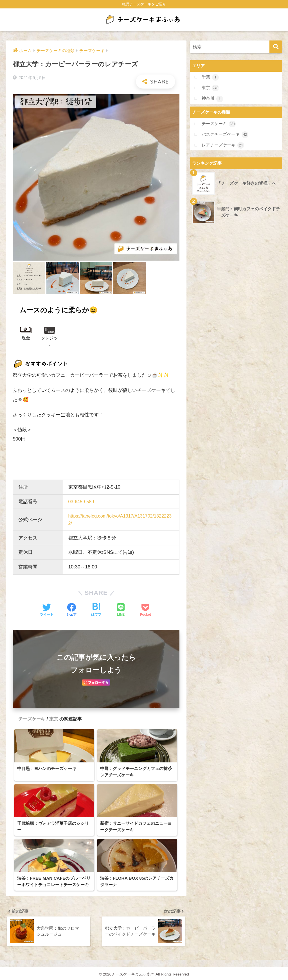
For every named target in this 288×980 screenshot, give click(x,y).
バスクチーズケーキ (225, 134)
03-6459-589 (82, 502)
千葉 (211, 78)
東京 (54, 725)
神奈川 (213, 99)
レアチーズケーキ (223, 145)
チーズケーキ (32, 725)
